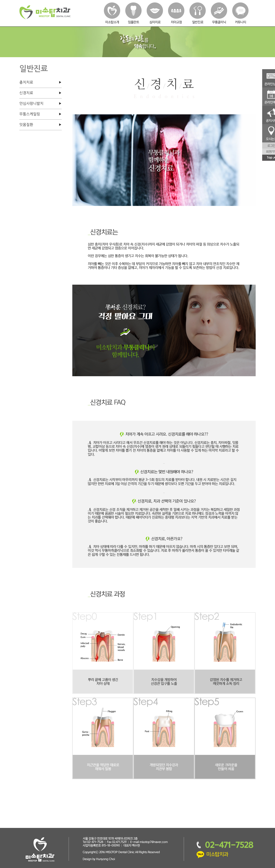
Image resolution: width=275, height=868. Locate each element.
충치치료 (26, 82)
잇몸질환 (26, 125)
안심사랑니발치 (31, 104)
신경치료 (26, 93)
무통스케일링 (30, 114)
